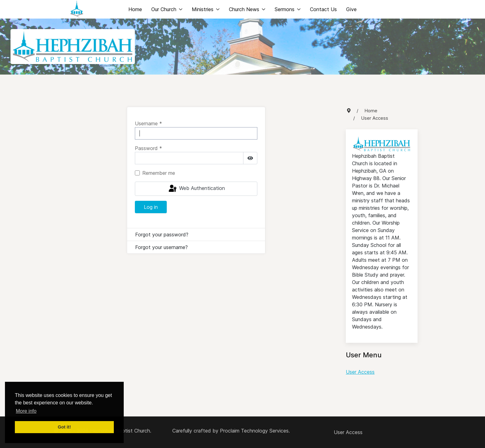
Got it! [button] (64, 427)
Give (351, 9)
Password (148, 148)
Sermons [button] (288, 9)
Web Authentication (196, 189)
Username (148, 123)
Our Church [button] (167, 9)
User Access (360, 372)
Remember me (159, 173)
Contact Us (323, 9)
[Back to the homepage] (77, 9)
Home (135, 9)
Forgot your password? (162, 235)
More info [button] (26, 411)
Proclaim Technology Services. (255, 431)
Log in (151, 207)
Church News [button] (247, 9)
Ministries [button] (206, 9)
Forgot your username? (161, 247)
